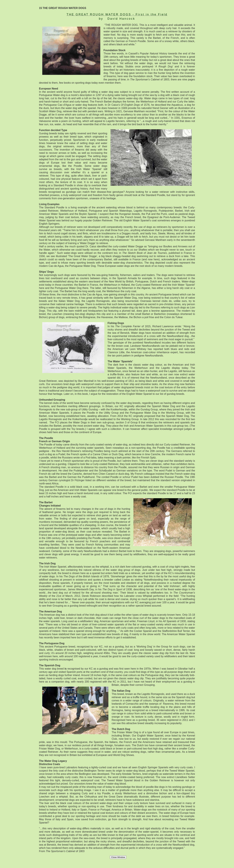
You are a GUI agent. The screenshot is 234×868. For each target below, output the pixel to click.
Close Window (118, 857)
